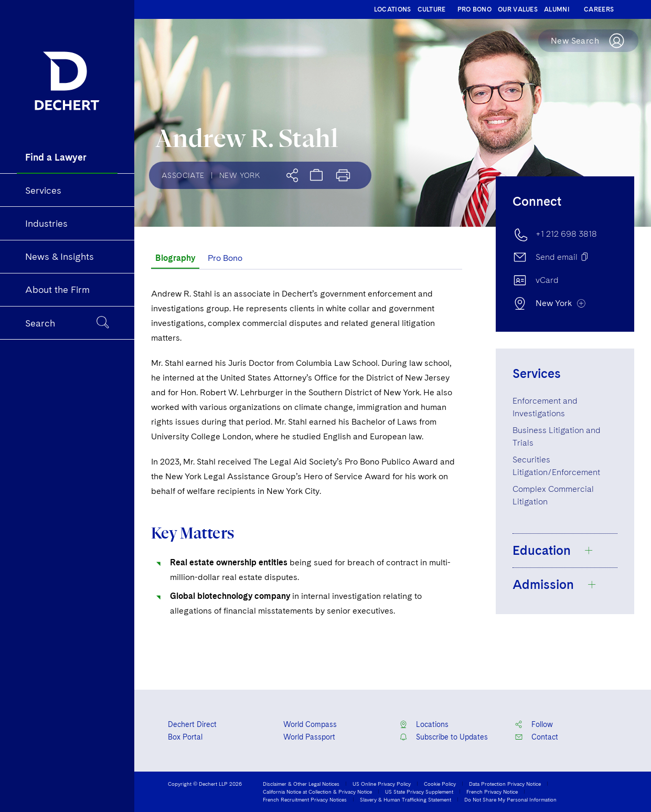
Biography (175, 258)
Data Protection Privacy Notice (505, 784)
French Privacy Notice (492, 792)
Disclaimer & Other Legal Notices (301, 784)
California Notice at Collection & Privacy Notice (317, 792)
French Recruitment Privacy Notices (305, 799)
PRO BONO (474, 9)
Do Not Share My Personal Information (510, 799)
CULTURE (432, 9)
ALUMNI (557, 9)
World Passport (309, 737)
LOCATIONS (393, 9)
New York (240, 175)
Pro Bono (225, 258)
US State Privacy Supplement (419, 792)
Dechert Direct (192, 724)
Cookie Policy (440, 784)
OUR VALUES (518, 9)
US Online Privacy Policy (382, 784)
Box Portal (185, 737)
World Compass (310, 724)
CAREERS (599, 9)
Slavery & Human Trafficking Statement (405, 799)
